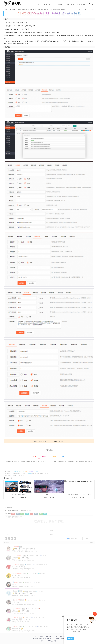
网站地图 (63, 636)
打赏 (54, 457)
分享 (65, 457)
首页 (38, 4)
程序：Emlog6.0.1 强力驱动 (49, 641)
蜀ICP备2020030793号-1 (57, 639)
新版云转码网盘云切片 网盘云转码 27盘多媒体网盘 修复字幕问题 (74, 461)
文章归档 (34, 636)
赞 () (33, 457)
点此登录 (57, 441)
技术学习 (59, 4)
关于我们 (56, 636)
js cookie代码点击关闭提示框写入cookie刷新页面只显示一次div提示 (25, 461)
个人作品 (48, 4)
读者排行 (48, 636)
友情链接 (41, 636)
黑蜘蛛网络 (46, 639)
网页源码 (70, 4)
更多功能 (82, 4)
